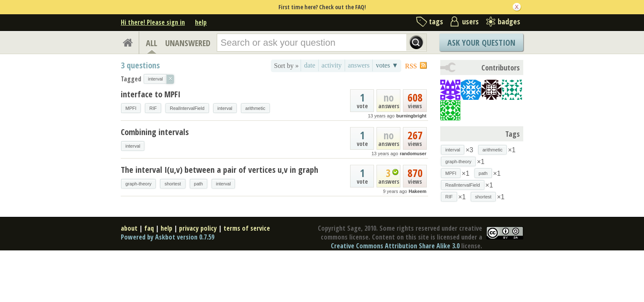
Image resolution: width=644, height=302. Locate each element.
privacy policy (198, 228)
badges (509, 21)
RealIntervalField (187, 108)
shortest (173, 184)
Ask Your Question (481, 43)
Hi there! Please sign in (153, 22)
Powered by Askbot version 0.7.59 (167, 237)
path (199, 184)
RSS (411, 66)
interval (225, 108)
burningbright (411, 116)
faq (149, 228)
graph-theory (138, 184)
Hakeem (418, 191)
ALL (152, 43)
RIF (153, 108)
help (201, 22)
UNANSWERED (188, 43)
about (129, 228)
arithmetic (255, 108)
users (470, 21)
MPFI (131, 108)
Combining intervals (155, 132)
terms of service (247, 228)
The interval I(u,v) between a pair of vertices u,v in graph (219, 170)
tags (436, 21)
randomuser (413, 154)
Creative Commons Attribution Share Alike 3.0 (395, 246)
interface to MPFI (151, 94)
